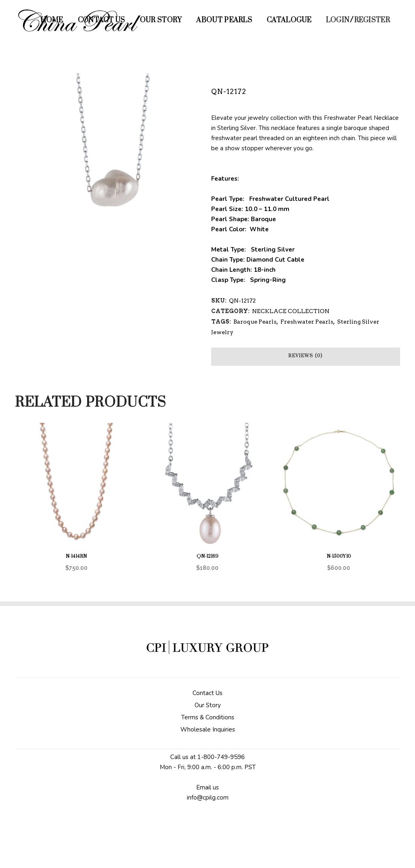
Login (338, 20)
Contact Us (207, 693)
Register (372, 20)
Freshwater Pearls (307, 322)
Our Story (208, 705)
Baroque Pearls (255, 322)
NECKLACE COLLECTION (291, 311)
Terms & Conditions (208, 717)
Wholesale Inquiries (208, 729)
